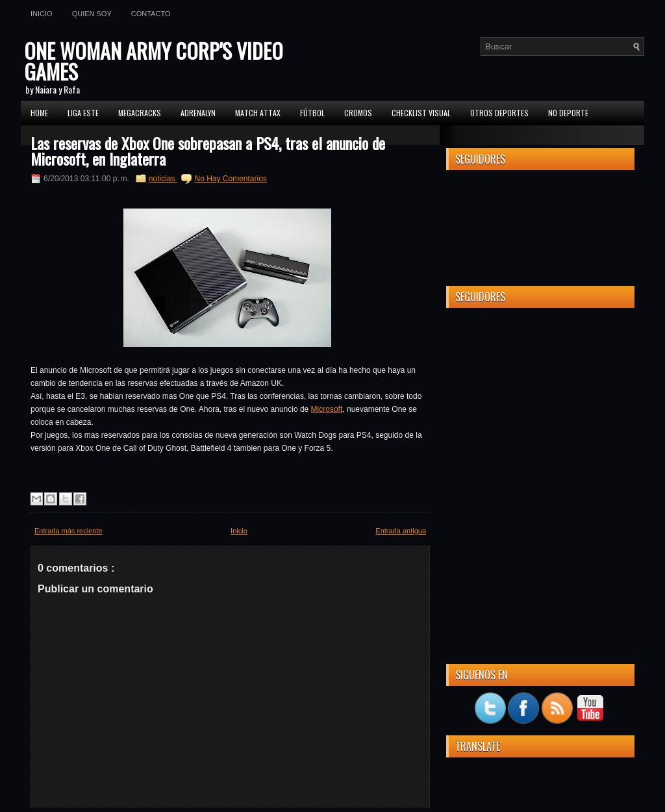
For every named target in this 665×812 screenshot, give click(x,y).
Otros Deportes (499, 113)
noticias (163, 179)
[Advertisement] (540, 399)
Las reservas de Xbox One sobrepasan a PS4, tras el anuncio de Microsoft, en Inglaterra (208, 151)
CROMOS (358, 113)
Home (39, 113)
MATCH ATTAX (258, 113)
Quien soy (92, 14)
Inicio (42, 14)
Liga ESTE (83, 113)
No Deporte (568, 113)
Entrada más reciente (69, 531)
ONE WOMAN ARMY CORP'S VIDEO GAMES (154, 61)
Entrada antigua (401, 531)
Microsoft (327, 409)
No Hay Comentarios (230, 179)
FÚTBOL (312, 113)
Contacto (151, 14)
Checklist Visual (421, 113)
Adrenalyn (198, 113)
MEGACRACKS (140, 113)
